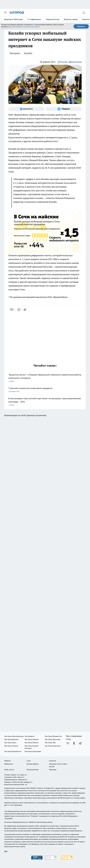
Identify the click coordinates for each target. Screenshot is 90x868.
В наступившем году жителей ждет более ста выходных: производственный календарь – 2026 (45, 402)
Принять (81, 26)
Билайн (28, 53)
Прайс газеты (9, 770)
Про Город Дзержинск (53, 746)
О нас (29, 761)
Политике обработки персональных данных (24, 27)
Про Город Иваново (32, 739)
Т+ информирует (34, 19)
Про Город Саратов (11, 746)
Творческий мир (52, 19)
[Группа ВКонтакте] (26, 109)
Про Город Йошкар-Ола (53, 736)
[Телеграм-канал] (64, 109)
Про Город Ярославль (53, 739)
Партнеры (53, 770)
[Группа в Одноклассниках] (74, 743)
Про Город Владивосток (13, 751)
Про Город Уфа (50, 743)
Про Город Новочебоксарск (14, 736)
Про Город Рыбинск (32, 743)
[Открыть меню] (5, 13)
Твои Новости (30, 736)
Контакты (53, 761)
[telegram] (26, 310)
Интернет (15, 53)
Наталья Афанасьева (70, 62)
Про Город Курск (10, 743)
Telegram (7, 761)
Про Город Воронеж (11, 739)
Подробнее (9, 818)
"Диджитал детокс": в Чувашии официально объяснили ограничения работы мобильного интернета (45, 378)
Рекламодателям (33, 770)
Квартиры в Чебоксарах (13, 19)
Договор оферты (33, 764)
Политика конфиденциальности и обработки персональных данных (28, 822)
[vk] (12, 310)
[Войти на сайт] (84, 13)
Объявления (9, 764)
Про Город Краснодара (33, 751)
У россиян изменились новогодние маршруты (45, 390)
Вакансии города (71, 19)
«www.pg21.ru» (22, 775)
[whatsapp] (19, 310)
